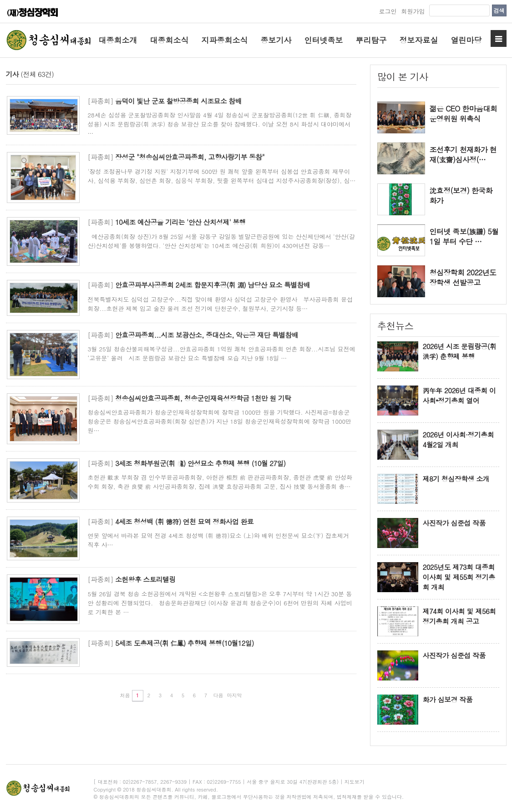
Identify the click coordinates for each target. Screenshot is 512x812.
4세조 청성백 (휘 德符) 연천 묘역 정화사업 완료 (184, 521)
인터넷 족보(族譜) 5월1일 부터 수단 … (464, 237)
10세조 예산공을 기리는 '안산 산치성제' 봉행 (180, 222)
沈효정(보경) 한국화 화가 (461, 196)
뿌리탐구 (371, 40)
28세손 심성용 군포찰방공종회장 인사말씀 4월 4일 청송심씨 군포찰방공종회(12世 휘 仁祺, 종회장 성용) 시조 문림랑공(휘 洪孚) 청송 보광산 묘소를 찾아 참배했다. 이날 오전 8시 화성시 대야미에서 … (220, 124)
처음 (125, 695)
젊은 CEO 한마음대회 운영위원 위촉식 (464, 114)
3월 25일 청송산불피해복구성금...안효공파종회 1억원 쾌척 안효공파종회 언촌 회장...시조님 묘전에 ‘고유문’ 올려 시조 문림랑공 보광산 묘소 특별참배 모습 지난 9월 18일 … (222, 353)
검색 (499, 10)
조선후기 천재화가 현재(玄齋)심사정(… (463, 155)
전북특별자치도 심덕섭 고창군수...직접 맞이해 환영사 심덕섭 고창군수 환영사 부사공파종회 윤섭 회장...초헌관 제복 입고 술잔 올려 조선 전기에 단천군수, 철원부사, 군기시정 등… (220, 304)
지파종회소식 (225, 40)
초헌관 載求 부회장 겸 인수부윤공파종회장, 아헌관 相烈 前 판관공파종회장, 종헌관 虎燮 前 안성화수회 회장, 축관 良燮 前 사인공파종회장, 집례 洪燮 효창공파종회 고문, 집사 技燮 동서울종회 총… (220, 482)
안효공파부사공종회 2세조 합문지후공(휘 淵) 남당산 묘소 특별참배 (213, 285)
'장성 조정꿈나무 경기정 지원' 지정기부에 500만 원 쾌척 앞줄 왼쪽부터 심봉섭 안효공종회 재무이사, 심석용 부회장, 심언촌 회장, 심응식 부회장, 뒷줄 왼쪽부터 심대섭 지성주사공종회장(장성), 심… (222, 176)
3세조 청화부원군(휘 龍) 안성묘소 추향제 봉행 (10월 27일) (200, 463)
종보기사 (276, 40)
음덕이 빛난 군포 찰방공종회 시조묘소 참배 (178, 101)
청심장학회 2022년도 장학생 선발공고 (463, 278)
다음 (218, 695)
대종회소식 (170, 40)
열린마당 (466, 40)
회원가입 (413, 11)
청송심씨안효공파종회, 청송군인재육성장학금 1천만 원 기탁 (203, 398)
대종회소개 (118, 40)
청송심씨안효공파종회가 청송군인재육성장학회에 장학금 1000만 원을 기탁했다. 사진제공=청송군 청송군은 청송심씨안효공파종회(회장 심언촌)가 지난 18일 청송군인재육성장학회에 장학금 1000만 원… (220, 421)
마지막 (235, 695)
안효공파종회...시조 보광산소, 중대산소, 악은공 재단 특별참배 (207, 335)
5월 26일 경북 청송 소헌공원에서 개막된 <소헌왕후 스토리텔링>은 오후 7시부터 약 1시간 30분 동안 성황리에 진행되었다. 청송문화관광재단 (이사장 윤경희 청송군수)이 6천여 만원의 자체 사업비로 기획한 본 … (220, 603)
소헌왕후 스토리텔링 (145, 579)
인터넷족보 (324, 40)
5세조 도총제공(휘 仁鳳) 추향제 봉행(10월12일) (185, 643)
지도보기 (355, 782)
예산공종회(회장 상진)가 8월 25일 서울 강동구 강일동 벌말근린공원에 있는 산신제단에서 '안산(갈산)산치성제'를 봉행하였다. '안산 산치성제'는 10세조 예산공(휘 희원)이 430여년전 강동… (221, 241)
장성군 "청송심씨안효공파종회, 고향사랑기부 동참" (190, 157)
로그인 (388, 11)
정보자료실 (419, 40)
